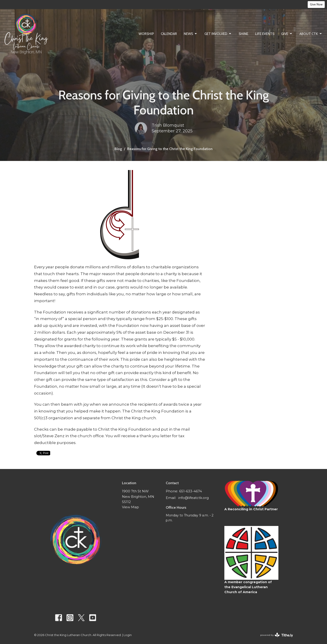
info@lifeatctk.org (193, 498)
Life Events (265, 34)
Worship (146, 34)
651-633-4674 (191, 491)
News (191, 34)
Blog (118, 149)
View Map (130, 507)
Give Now (316, 4)
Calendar (169, 34)
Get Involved (218, 34)
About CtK (311, 34)
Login (128, 635)
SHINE (243, 34)
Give (287, 34)
